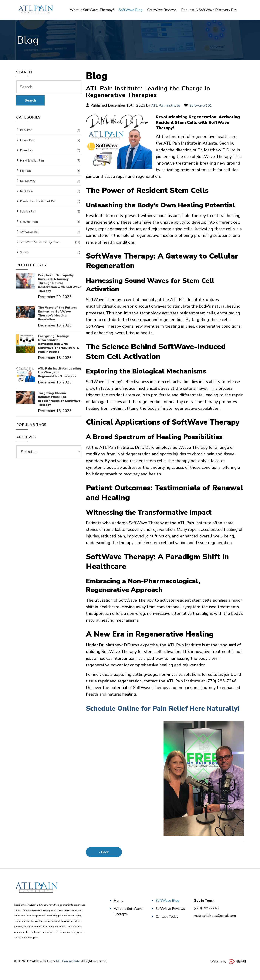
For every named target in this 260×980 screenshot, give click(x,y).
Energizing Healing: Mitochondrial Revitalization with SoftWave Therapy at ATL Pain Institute (58, 344)
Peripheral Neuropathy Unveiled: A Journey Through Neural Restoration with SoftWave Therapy (60, 283)
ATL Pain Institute (166, 105)
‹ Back (104, 862)
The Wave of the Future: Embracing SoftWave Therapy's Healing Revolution (57, 314)
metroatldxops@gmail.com (215, 925)
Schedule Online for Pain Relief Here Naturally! (153, 713)
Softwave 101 (203, 105)
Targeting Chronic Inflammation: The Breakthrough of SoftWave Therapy (59, 399)
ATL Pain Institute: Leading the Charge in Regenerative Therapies (60, 373)
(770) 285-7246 (206, 918)
